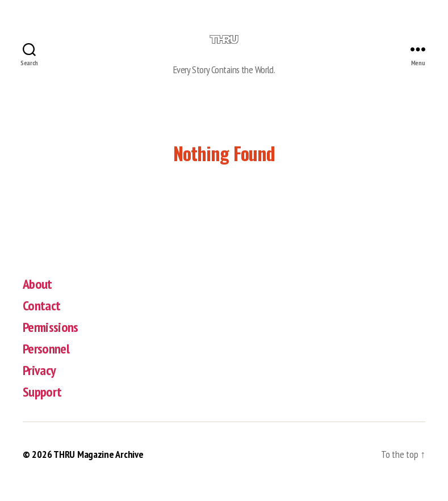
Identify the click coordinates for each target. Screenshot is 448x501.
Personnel (46, 363)
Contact (41, 320)
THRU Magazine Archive (98, 469)
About (37, 299)
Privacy (39, 385)
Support (42, 407)
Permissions (51, 342)
